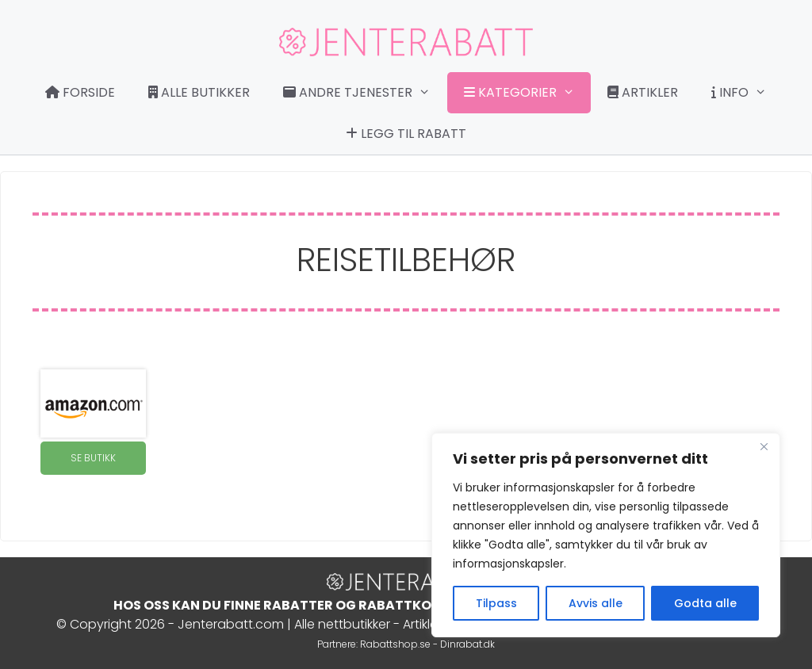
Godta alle (705, 603)
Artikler (643, 92)
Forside (80, 92)
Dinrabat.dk (467, 644)
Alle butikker (199, 92)
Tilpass (496, 603)
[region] (606, 535)
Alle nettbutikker (342, 624)
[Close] (764, 446)
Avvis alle (596, 603)
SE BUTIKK (93, 458)
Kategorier (527, 93)
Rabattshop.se (395, 644)
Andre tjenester (365, 93)
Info (747, 93)
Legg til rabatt (406, 134)
